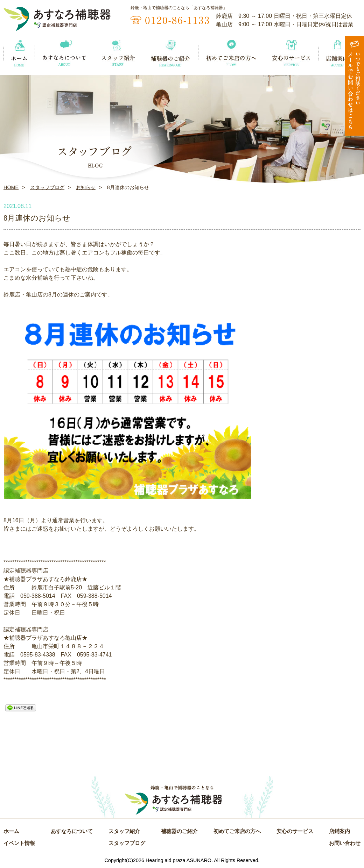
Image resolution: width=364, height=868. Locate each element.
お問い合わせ (345, 843)
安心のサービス (295, 831)
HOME (11, 187)
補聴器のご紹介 (179, 831)
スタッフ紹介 (124, 831)
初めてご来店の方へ (237, 831)
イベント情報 (19, 843)
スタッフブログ (47, 187)
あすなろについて (72, 831)
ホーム (11, 831)
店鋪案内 (339, 831)
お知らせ (86, 187)
